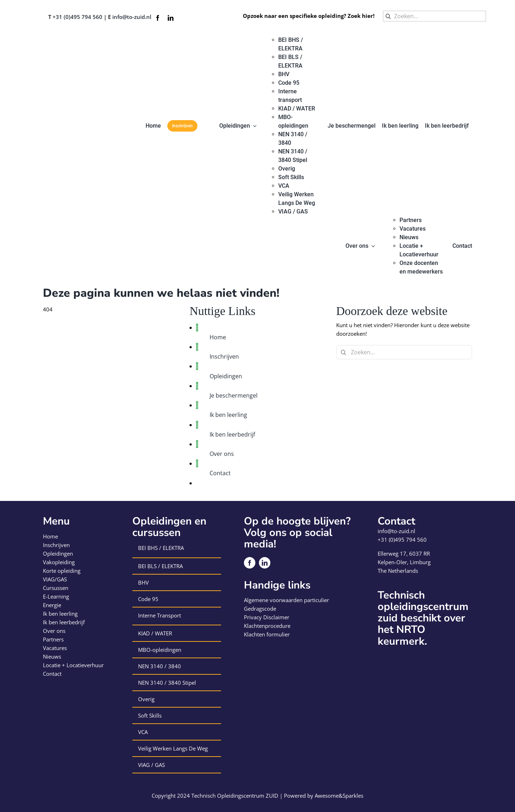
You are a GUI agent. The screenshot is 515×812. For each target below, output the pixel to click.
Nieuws (52, 656)
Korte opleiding (62, 571)
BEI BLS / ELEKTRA (160, 566)
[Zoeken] (388, 16)
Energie (52, 605)
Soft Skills (150, 715)
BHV (143, 582)
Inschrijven (224, 356)
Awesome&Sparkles (339, 796)
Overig (146, 699)
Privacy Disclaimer (267, 617)
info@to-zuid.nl (132, 17)
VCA (143, 732)
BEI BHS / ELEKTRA (161, 548)
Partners (53, 639)
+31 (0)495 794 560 (77, 17)
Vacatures (55, 648)
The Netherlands (398, 571)
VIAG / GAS (151, 765)
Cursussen (56, 588)
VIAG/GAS (55, 579)
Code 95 (148, 599)
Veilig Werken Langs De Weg (173, 748)
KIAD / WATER (155, 633)
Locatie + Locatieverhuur (73, 665)
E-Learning (56, 596)
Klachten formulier (267, 634)
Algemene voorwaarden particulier (286, 600)
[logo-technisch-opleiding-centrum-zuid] (69, 38)
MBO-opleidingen (160, 650)
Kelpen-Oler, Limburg (404, 562)
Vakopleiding (59, 562)
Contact (220, 473)
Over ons (222, 454)
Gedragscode (260, 609)
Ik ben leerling (228, 415)
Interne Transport (160, 615)
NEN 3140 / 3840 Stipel (167, 683)
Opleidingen (226, 376)
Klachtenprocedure (267, 626)
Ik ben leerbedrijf (232, 434)
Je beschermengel (234, 395)
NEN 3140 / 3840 (160, 666)
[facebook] (158, 18)
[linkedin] (171, 18)
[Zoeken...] (435, 16)
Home (218, 337)
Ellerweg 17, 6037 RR (404, 553)
